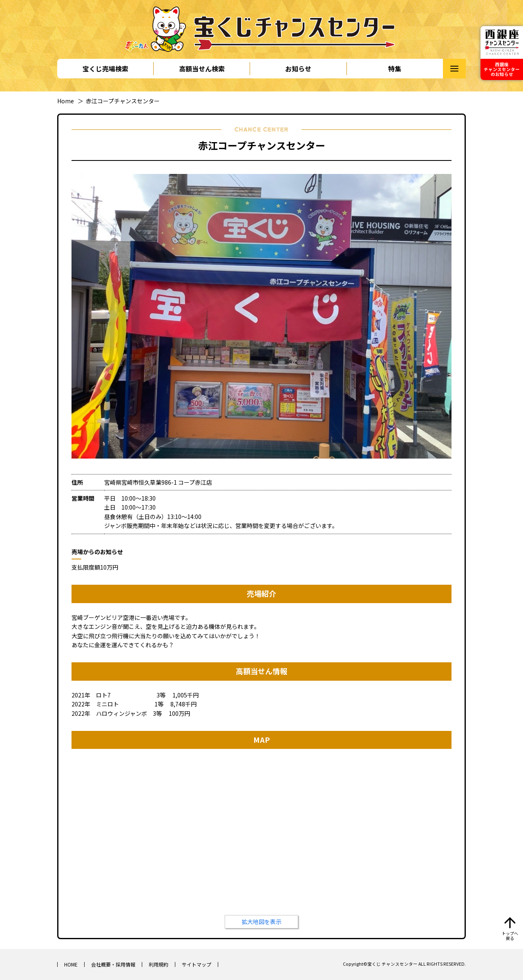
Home (66, 101)
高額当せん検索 (202, 69)
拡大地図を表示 (261, 922)
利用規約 (159, 964)
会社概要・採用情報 (113, 964)
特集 (395, 69)
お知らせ (298, 69)
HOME (71, 964)
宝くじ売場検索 (105, 69)
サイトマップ (197, 964)
